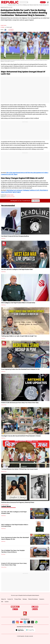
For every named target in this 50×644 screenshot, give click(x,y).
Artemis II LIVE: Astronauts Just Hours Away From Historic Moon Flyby (20, 403)
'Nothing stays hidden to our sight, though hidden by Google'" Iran (19, 336)
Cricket (2, 27)
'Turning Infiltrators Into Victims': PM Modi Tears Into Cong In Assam (19, 469)
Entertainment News (5, 505)
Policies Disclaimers (33, 599)
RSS (2, 602)
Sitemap (25, 599)
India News (3, 238)
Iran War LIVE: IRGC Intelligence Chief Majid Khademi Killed (17, 269)
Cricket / (6, 5)
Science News (4, 405)
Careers (7, 602)
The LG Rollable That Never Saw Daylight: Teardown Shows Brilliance (13, 551)
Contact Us (10, 599)
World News (4, 272)
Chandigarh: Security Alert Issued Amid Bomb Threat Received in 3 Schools (21, 436)
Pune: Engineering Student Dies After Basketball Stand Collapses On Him (20, 369)
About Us (4, 599)
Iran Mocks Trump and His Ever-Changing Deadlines (15, 236)
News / (2, 5)
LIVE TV (43, 2)
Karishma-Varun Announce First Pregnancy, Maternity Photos (18, 502)
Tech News (3, 338)
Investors (42, 599)
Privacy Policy (18, 599)
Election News (4, 471)
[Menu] (47, 2)
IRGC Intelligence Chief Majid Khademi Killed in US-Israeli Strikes (18, 303)
